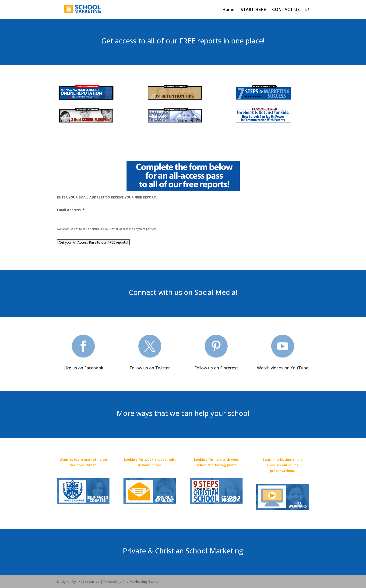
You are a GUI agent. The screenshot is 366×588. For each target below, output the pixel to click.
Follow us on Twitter (150, 368)
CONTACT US (286, 10)
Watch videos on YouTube (283, 368)
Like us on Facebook (83, 368)
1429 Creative (88, 582)
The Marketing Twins (140, 582)
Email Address (71, 210)
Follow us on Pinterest (216, 368)
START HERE (253, 10)
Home (228, 10)
